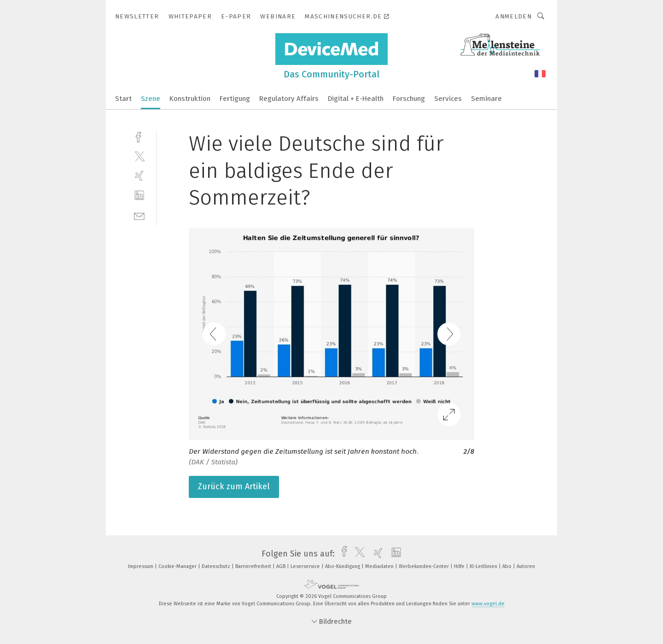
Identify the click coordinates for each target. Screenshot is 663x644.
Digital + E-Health (356, 99)
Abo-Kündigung (343, 566)
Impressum (141, 566)
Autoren (526, 566)
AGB (282, 566)
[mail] (139, 215)
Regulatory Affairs (289, 99)
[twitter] (139, 156)
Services (448, 99)
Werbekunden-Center (425, 566)
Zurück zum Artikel (234, 486)
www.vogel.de (488, 604)
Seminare (486, 99)
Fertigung (235, 99)
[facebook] (139, 136)
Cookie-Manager (178, 566)
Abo (508, 566)
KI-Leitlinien (484, 566)
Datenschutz (217, 566)
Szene (151, 99)
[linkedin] (139, 196)
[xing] (139, 176)
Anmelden (514, 16)
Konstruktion (190, 99)
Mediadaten (380, 566)
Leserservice (306, 566)
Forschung (409, 99)
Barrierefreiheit (254, 566)
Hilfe (460, 566)
